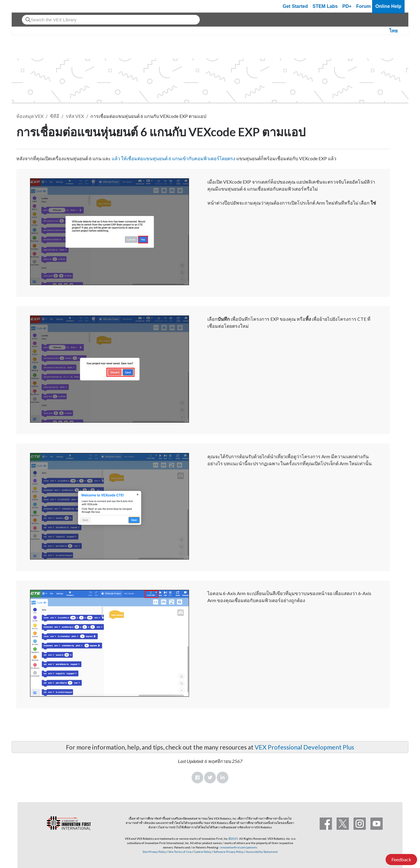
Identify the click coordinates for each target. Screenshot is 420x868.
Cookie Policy (203, 852)
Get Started (295, 6)
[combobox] (111, 20)
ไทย (393, 31)
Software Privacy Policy (229, 852)
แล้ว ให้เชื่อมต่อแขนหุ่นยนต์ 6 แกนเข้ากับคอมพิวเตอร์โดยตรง (174, 158)
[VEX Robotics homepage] (27, 6)
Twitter (210, 778)
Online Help (388, 6)
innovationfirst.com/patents (239, 847)
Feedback (401, 859)
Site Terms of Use (180, 852)
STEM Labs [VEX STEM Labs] (325, 6)
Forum (363, 6)
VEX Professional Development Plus (304, 747)
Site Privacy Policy (154, 852)
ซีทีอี (55, 116)
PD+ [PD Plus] (347, 6)
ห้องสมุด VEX (30, 116)
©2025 (233, 839)
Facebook (197, 778)
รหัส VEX (75, 116)
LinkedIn (223, 778)
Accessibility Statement (262, 852)
